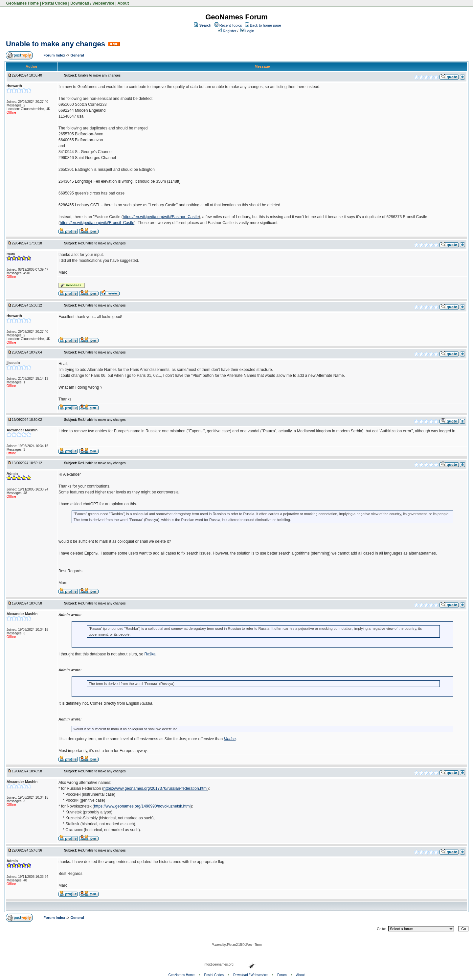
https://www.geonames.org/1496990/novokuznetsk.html (142, 806)
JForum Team (253, 945)
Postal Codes (55, 3)
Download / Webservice (92, 3)
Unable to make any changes (56, 44)
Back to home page (266, 25)
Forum (282, 975)
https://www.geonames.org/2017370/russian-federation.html (156, 788)
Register (227, 31)
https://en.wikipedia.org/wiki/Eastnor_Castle (161, 217)
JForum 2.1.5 (234, 945)
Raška (150, 654)
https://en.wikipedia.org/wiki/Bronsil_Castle (97, 223)
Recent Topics (231, 25)
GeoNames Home (22, 3)
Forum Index (55, 55)
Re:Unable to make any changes (102, 243)
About (123, 3)
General (77, 55)
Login (247, 31)
